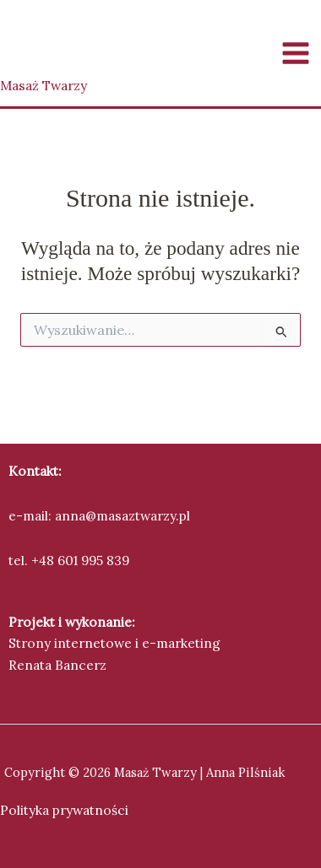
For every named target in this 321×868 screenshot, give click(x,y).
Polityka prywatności (64, 810)
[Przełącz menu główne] (296, 53)
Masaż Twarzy (44, 85)
